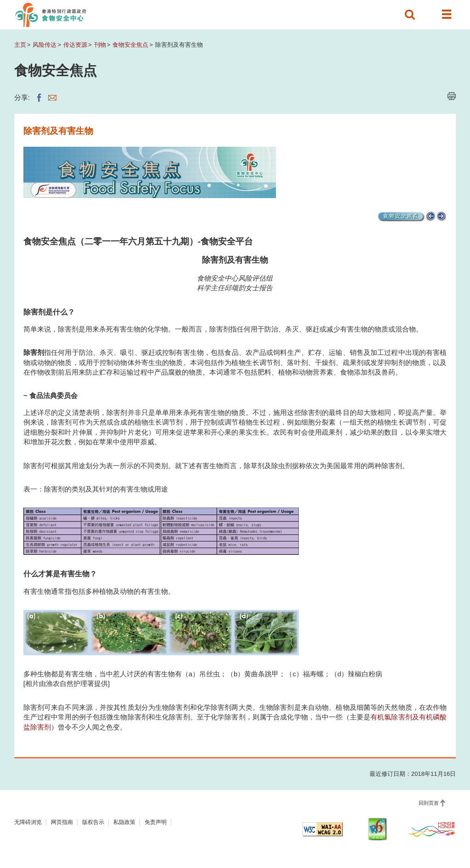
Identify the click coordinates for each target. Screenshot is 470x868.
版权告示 (93, 822)
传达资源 (75, 45)
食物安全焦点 (130, 45)
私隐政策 (124, 822)
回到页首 (429, 803)
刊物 (100, 45)
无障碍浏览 (28, 822)
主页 (20, 45)
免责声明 (156, 822)
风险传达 (45, 45)
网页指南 (62, 822)
